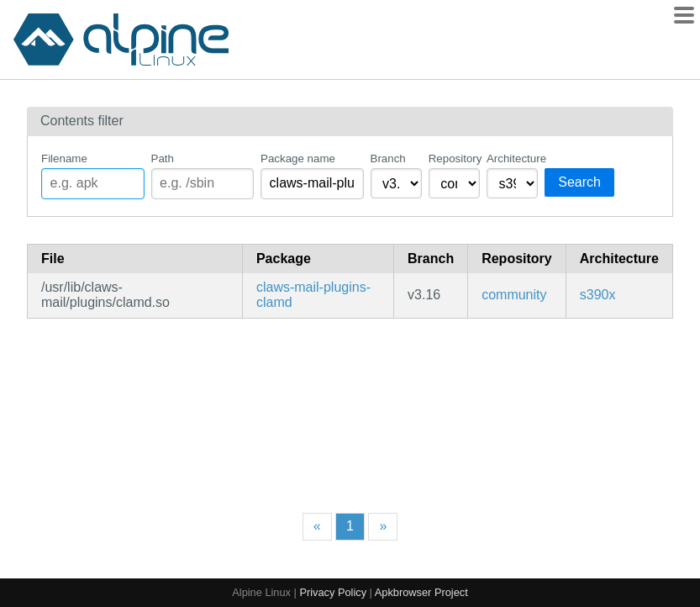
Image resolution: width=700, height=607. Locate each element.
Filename (64, 158)
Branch (388, 158)
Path (163, 158)
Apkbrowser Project (421, 592)
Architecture (512, 158)
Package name (298, 158)
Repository (454, 158)
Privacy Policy (333, 592)
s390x (598, 295)
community (514, 295)
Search (579, 182)
